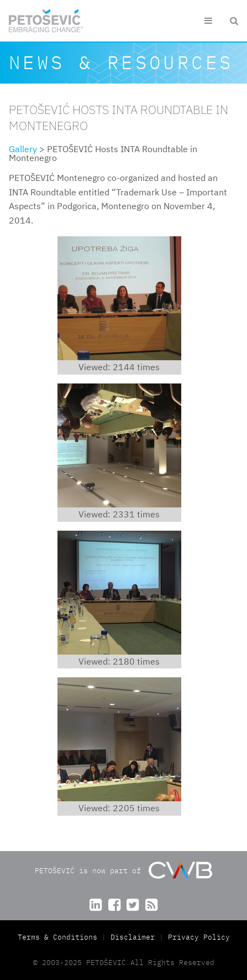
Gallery (23, 149)
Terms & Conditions (60, 937)
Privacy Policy (199, 937)
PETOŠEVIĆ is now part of (123, 870)
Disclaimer (133, 937)
